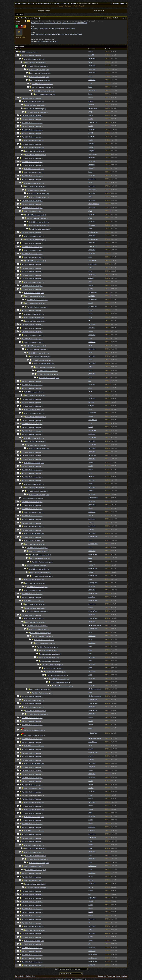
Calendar (68, 6)
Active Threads (79, 6)
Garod (103, 18)
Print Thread (19, 15)
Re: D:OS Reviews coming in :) (29, 18)
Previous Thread (43, 11)
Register (115, 3)
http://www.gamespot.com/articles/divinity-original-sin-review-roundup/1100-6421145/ (59, 23)
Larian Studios (20, 3)
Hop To (56, 969)
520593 (124, 18)
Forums (31, 3)
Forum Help (111, 976)
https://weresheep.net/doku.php (47, 41)
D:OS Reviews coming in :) (29, 52)
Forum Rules (20, 976)
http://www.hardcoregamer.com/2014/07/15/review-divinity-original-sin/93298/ (57, 34)
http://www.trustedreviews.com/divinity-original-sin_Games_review (53, 28)
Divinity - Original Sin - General (65, 3)
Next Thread (99, 11)
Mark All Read (31, 976)
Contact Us (102, 976)
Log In (123, 3)
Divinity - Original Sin (44, 3)
